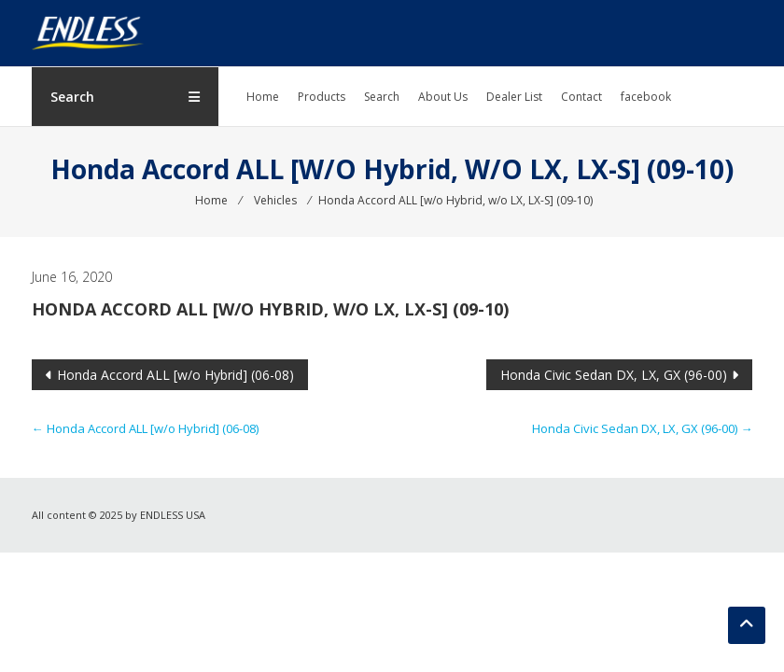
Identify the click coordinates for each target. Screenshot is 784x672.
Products (322, 97)
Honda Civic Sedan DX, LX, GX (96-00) (614, 375)
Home (263, 97)
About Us (443, 97)
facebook (646, 97)
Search (382, 97)
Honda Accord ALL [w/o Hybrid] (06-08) (175, 375)
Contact (581, 97)
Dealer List (514, 97)
